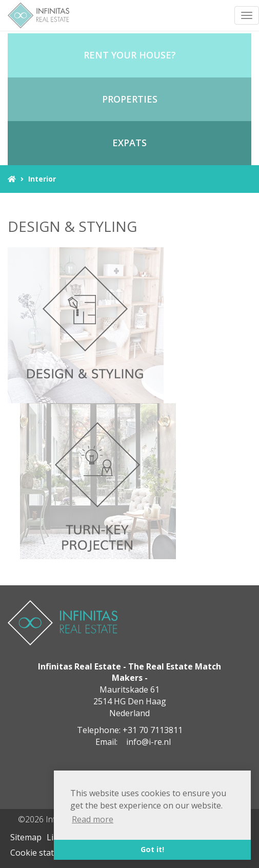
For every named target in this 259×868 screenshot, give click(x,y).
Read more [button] (93, 819)
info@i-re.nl (148, 742)
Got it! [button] (152, 849)
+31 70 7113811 (153, 730)
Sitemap (26, 837)
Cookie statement (44, 853)
